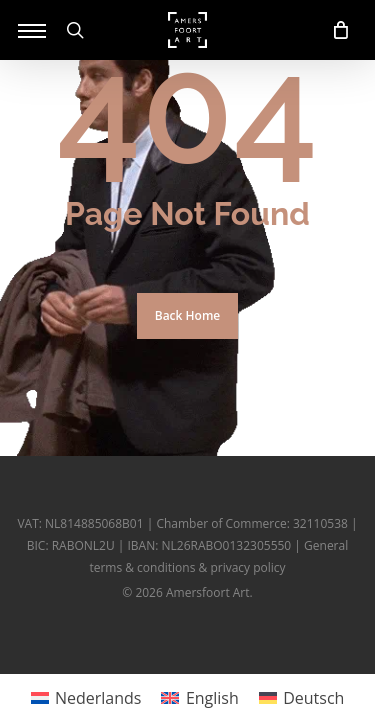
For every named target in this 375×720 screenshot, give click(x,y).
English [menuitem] (212, 698)
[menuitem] (86, 697)
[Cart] (335, 30)
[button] (32, 30)
